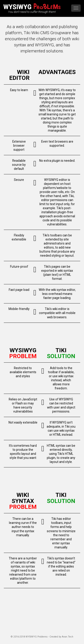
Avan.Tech (68, 637)
